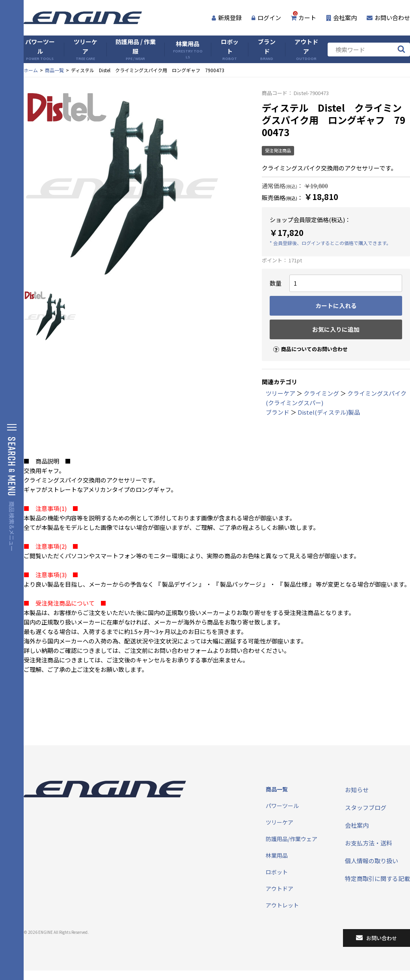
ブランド (267, 50)
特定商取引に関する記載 (377, 878)
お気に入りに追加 (336, 329)
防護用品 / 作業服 (136, 50)
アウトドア (306, 50)
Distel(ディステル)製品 (329, 412)
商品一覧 (54, 70)
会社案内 (341, 18)
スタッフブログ (366, 807)
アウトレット (282, 905)
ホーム (31, 70)
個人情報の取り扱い (372, 861)
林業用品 (188, 50)
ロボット (230, 50)
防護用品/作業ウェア (292, 839)
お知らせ (357, 790)
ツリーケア (86, 50)
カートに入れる (336, 306)
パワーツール (40, 50)
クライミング (321, 393)
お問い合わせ (388, 18)
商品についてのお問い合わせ (307, 342)
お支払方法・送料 (369, 843)
